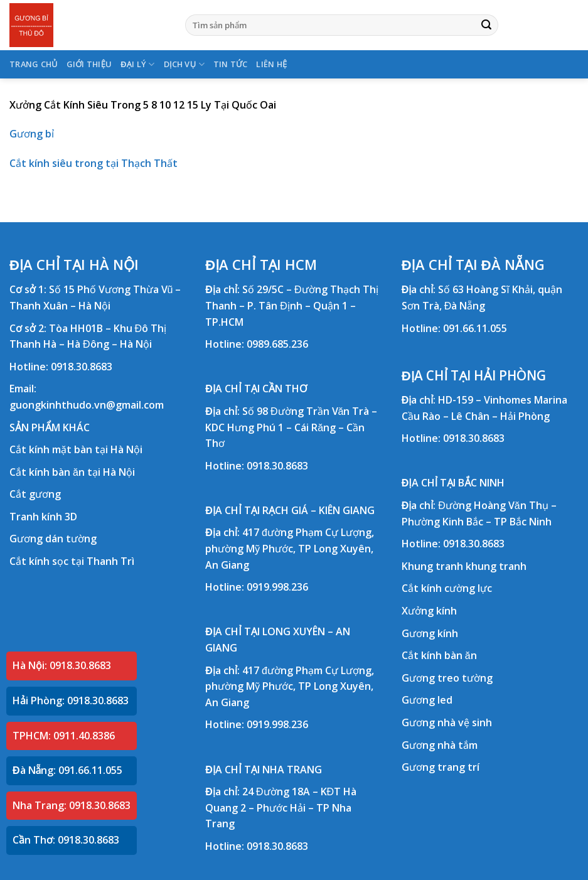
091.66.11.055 (475, 328)
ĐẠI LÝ (137, 64)
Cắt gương (35, 494)
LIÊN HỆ (271, 64)
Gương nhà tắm (440, 745)
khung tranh (496, 566)
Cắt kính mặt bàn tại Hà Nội (76, 449)
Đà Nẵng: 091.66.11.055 (67, 770)
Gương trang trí (441, 767)
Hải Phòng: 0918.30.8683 (71, 700)
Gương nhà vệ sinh (447, 722)
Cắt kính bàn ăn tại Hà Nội (72, 472)
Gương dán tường (53, 539)
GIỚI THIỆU (89, 64)
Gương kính (430, 633)
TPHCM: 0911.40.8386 (64, 736)
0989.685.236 (277, 344)
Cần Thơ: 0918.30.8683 (66, 840)
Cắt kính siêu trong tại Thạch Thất (94, 163)
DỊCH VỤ (184, 64)
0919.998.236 (277, 587)
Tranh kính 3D (43, 517)
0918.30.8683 (82, 367)
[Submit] (486, 25)
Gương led (427, 700)
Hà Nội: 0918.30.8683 (62, 665)
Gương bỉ (32, 134)
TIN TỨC (231, 64)
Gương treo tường (447, 678)
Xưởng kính (429, 611)
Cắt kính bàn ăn (439, 655)
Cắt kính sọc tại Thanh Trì (72, 561)
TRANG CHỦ (34, 64)
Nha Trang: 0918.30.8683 (72, 805)
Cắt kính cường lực (447, 588)
